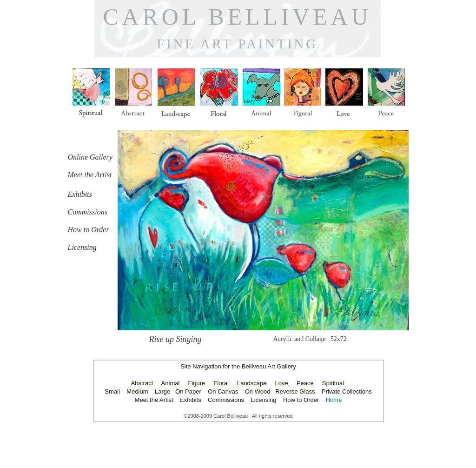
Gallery (287, 366)
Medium (137, 391)
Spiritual (333, 383)
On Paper (188, 391)
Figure (196, 383)
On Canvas (223, 391)
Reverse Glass (295, 391)
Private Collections (347, 391)
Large (162, 391)
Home (334, 400)
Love (282, 383)
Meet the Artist (155, 400)
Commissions (226, 400)
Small (112, 391)
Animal (171, 383)
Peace (305, 383)
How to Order (301, 400)
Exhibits (191, 400)
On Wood (258, 391)
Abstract (142, 383)
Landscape (252, 383)
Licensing (264, 400)
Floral (221, 383)
